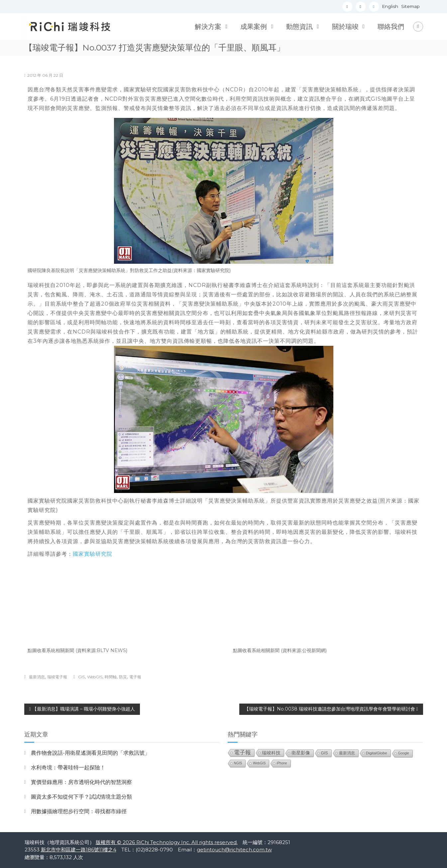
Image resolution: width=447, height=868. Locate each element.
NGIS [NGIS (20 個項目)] (238, 763)
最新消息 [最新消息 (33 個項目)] (347, 753)
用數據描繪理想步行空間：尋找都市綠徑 (79, 811)
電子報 (135, 677)
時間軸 (111, 677)
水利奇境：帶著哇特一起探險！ (68, 768)
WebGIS (95, 677)
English (390, 6)
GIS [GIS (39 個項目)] (325, 753)
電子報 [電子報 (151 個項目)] (242, 753)
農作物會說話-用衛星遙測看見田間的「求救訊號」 (90, 753)
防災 (123, 677)
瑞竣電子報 (57, 677)
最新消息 (37, 677)
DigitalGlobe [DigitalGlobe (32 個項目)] (377, 753)
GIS (81, 677)
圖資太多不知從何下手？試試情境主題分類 (81, 797)
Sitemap (410, 6)
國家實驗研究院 (93, 554)
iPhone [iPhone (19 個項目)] (282, 763)
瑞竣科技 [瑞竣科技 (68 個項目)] (271, 753)
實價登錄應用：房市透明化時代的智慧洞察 (81, 782)
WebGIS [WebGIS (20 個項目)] (259, 763)
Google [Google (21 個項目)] (404, 753)
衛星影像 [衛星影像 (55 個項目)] (301, 753)
